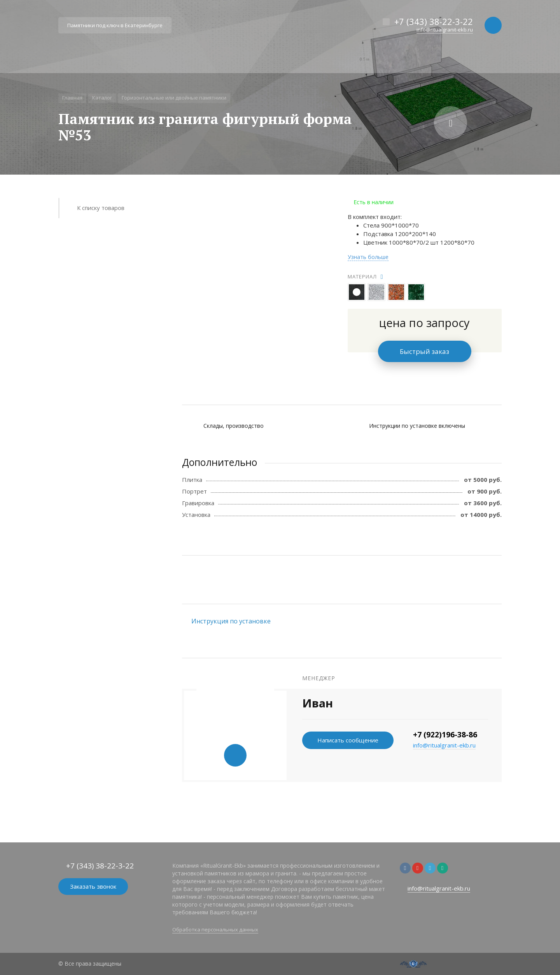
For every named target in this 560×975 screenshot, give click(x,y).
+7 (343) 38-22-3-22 (434, 21)
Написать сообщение (348, 740)
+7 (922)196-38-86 (445, 735)
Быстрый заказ (424, 351)
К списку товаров (101, 208)
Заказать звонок (93, 886)
